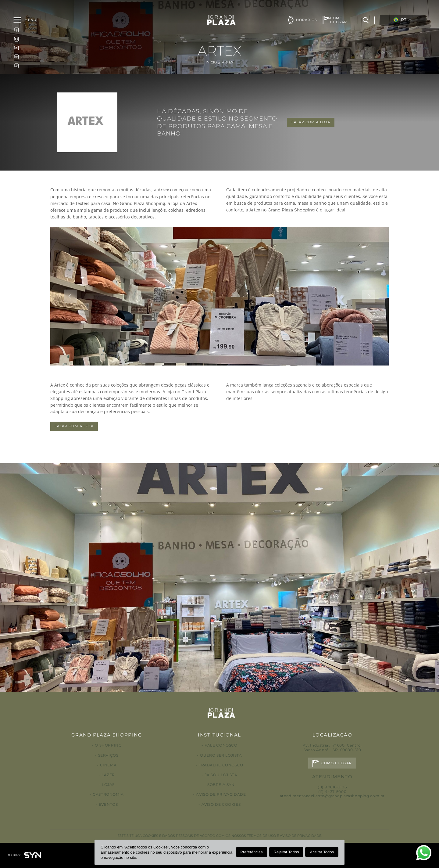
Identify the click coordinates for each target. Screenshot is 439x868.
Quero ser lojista (221, 755)
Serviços (108, 755)
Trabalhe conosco (221, 765)
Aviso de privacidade (221, 794)
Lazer (108, 775)
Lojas (108, 785)
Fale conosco (221, 745)
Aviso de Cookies (221, 804)
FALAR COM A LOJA (311, 122)
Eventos (108, 804)
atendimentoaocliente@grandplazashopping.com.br (332, 796)
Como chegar (337, 763)
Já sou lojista (221, 775)
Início (211, 62)
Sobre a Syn (221, 785)
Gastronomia (108, 794)
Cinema (108, 765)
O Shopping (108, 745)
